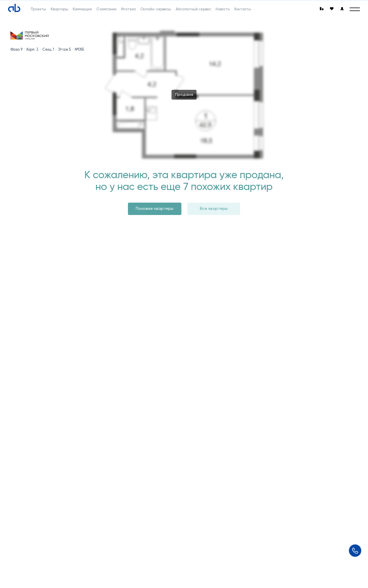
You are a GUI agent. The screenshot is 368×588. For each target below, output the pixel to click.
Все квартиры (214, 209)
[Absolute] (14, 8)
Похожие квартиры (155, 209)
